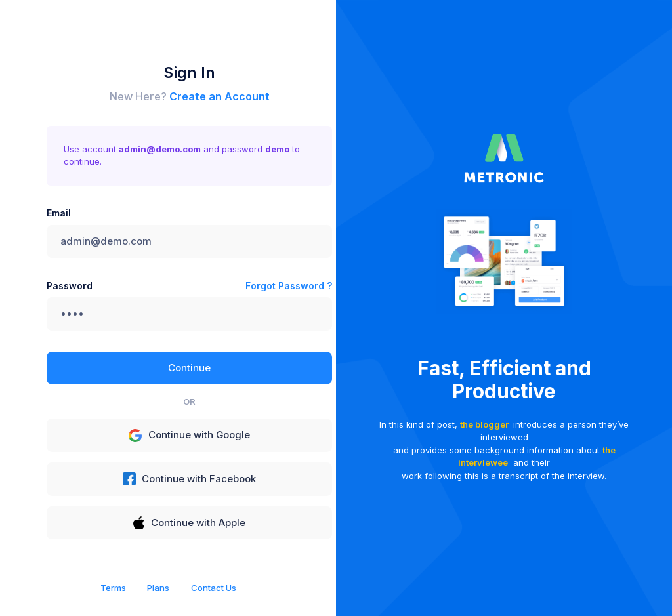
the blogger (484, 424)
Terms (113, 588)
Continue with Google (189, 436)
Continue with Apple (189, 523)
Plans (158, 588)
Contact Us (214, 588)
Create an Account (220, 96)
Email (59, 213)
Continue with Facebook (190, 479)
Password (70, 286)
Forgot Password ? (289, 286)
